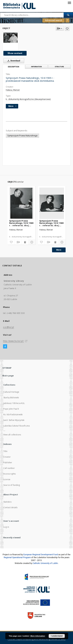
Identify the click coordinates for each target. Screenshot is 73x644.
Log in (6, 527)
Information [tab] (36, 67)
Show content (15, 53)
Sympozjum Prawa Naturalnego (22, 136)
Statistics (7, 502)
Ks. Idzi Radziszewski (13, 414)
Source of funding (12, 485)
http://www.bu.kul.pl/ (13, 341)
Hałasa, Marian (13, 90)
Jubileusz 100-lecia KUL (14, 403)
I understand (57, 636)
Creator (7, 457)
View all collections (12, 435)
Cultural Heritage (11, 392)
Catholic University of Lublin (45, 563)
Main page (8, 376)
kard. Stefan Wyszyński (14, 420)
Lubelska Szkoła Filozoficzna (17, 426)
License (7, 479)
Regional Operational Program (17, 557)
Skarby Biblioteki (11, 398)
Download (13, 61)
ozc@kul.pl (9, 327)
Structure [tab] (59, 67)
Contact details (10, 507)
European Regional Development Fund (41, 554)
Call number (9, 468)
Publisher (8, 462)
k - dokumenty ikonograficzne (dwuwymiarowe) (28, 99)
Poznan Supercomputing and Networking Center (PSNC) (37, 639)
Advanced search (54, 20)
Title (5, 451)
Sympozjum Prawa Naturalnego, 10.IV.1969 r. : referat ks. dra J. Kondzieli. (51, 223)
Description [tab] (14, 67)
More (59, 250)
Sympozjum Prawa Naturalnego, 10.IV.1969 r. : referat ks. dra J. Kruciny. (21, 223)
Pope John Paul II (11, 409)
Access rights (10, 474)
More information (38, 636)
